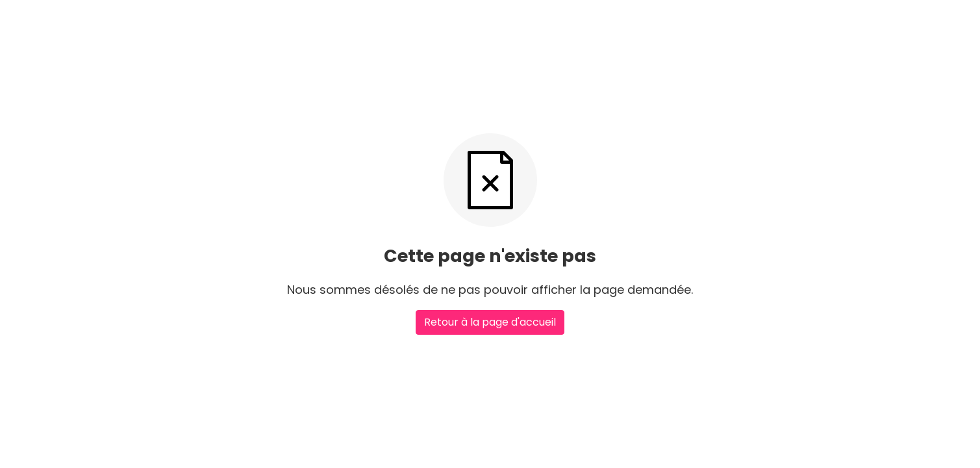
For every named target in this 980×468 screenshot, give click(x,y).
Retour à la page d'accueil (490, 322)
